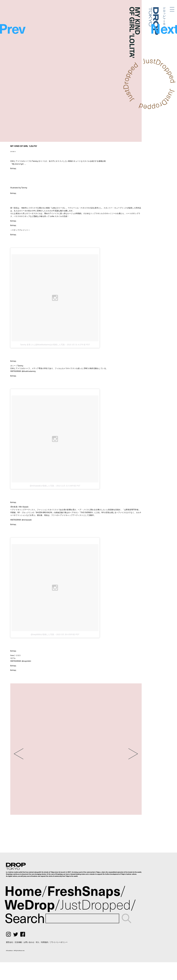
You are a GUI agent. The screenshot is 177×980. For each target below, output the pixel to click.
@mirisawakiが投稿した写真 (42, 486)
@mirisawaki (27, 520)
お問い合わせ (29, 942)
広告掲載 (18, 942)
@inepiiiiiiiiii (26, 661)
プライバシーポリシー (59, 942)
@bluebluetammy (29, 371)
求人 (38, 942)
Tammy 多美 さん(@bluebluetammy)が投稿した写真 (42, 345)
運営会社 (9, 942)
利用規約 (45, 942)
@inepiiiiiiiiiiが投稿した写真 (42, 634)
